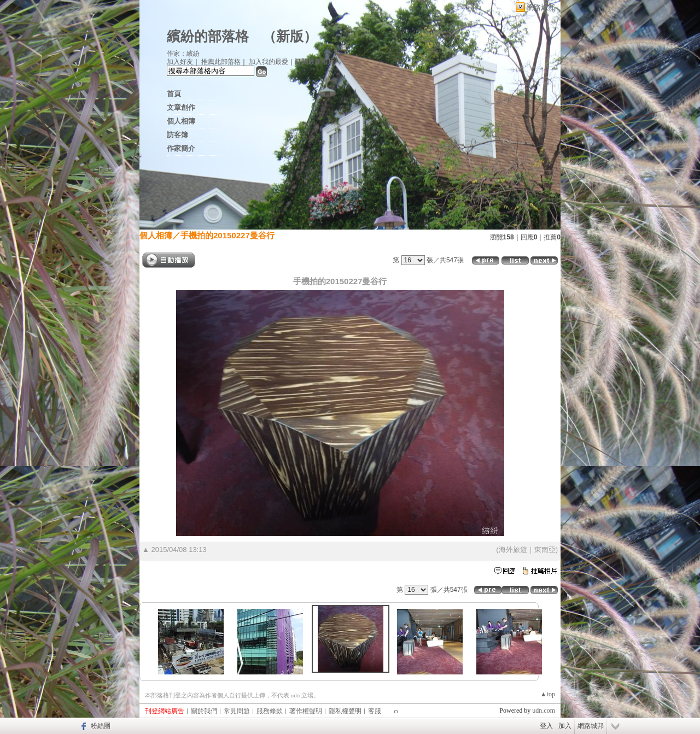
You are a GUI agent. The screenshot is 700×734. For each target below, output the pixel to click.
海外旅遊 (513, 550)
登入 (546, 726)
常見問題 (237, 711)
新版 (290, 36)
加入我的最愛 (269, 62)
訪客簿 (177, 135)
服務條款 (270, 711)
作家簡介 (181, 148)
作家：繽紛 (183, 54)
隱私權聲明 (345, 711)
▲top (548, 694)
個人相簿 (181, 121)
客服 (375, 711)
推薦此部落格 (221, 62)
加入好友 (180, 62)
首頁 (174, 94)
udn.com (544, 710)
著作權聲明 (306, 711)
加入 (565, 726)
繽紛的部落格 (208, 36)
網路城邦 (541, 7)
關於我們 (204, 711)
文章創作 (181, 107)
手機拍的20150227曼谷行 (227, 235)
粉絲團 (101, 726)
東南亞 (545, 550)
